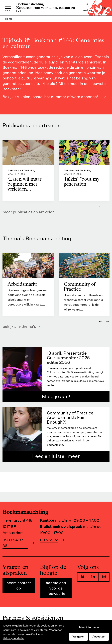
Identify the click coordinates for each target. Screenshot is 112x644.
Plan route (49, 540)
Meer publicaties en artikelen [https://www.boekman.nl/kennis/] (29, 212)
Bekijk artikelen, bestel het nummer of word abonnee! (54, 97)
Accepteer (99, 637)
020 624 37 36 (13, 543)
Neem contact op (19, 585)
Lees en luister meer (56, 456)
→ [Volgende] (107, 207)
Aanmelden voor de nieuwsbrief (56, 588)
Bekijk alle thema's (19, 326)
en (104, 8)
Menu (8, 8)
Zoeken (87, 7)
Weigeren (78, 637)
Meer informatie (89, 627)
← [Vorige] (100, 207)
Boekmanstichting (30, 4)
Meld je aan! (56, 397)
